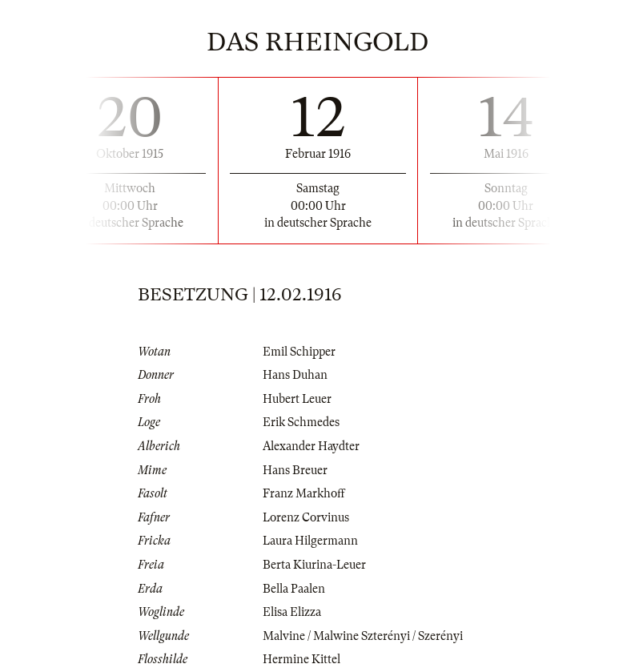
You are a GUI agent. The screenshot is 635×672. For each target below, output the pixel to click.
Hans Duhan (295, 375)
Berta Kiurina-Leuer (314, 565)
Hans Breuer (295, 470)
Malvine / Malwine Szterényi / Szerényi (363, 636)
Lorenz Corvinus (306, 517)
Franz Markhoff (304, 493)
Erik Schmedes (301, 422)
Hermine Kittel (301, 659)
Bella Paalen (294, 589)
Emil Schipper (299, 352)
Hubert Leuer (297, 399)
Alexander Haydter (311, 446)
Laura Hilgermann (310, 541)
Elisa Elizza (292, 612)
